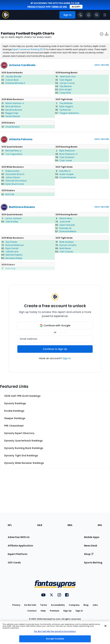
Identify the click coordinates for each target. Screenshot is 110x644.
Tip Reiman (65, 110)
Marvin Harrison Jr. (15, 103)
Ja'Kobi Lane (12, 252)
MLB (40, 525)
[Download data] (107, 34)
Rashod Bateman (15, 245)
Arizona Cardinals (22, 65)
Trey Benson (66, 86)
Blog (86, 605)
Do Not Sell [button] (30, 605)
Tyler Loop (10, 268)
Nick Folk (10, 194)
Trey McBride (66, 103)
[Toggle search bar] (97, 15)
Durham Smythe (68, 245)
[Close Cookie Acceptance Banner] (105, 626)
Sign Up (67, 611)
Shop (89, 554)
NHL (100, 525)
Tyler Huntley (12, 222)
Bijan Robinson (67, 151)
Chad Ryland (12, 127)
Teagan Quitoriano (69, 113)
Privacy (16, 605)
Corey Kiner (65, 93)
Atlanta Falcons (21, 139)
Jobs (95, 605)
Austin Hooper (66, 174)
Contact (32, 611)
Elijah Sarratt (12, 248)
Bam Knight (65, 89)
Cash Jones (66, 160)
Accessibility (58, 605)
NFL (10, 525)
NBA (70, 525)
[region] (55, 633)
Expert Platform (18, 554)
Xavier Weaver (13, 116)
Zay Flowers (11, 242)
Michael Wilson (13, 106)
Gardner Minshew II (15, 83)
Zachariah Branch (15, 174)
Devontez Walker (14, 258)
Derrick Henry (66, 218)
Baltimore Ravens (22, 207)
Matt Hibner (65, 248)
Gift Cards (14, 563)
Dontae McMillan (68, 231)
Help (43, 611)
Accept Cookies (55, 639)
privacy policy (36, 7)
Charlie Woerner (68, 177)
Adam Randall (67, 225)
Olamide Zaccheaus (16, 181)
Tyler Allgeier (66, 80)
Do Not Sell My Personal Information (55, 631)
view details (102, 65)
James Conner (67, 83)
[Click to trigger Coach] (80, 15)
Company (74, 605)
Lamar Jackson (13, 218)
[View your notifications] (89, 15)
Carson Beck (12, 80)
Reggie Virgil (12, 113)
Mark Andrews (67, 242)
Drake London (12, 171)
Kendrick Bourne (14, 110)
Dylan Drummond (15, 184)
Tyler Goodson (67, 157)
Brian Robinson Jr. (69, 154)
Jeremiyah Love (67, 76)
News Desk (91, 546)
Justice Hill (65, 222)
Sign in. (67, 358)
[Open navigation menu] (105, 15)
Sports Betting (93, 563)
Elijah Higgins (66, 106)
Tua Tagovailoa (14, 154)
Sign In (79, 611)
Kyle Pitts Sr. (65, 171)
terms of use (59, 7)
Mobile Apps (92, 537)
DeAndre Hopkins (14, 255)
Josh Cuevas (66, 252)
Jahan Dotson (13, 177)
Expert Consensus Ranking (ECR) (29, 49)
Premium (54, 611)
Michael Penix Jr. (14, 151)
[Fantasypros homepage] (6, 17)
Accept (76, 7)
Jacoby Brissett (13, 76)
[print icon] (102, 34)
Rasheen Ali (65, 228)
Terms (44, 605)
